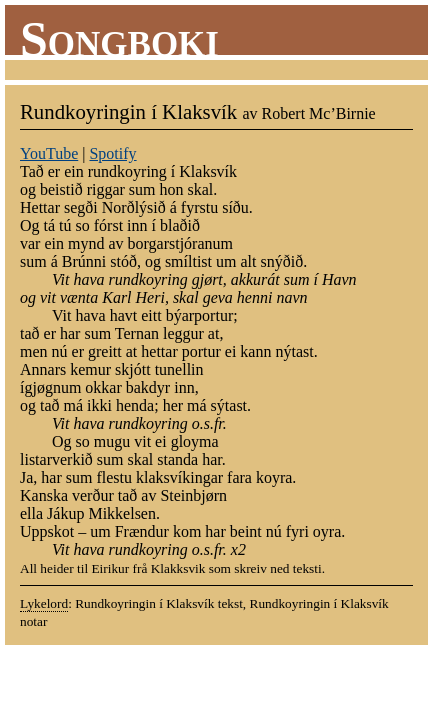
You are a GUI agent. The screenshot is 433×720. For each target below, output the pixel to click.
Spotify (112, 153)
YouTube (49, 153)
